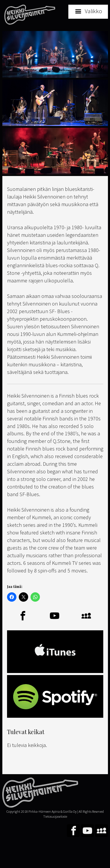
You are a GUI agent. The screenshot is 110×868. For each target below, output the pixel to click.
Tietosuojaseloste (55, 816)
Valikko (93, 11)
